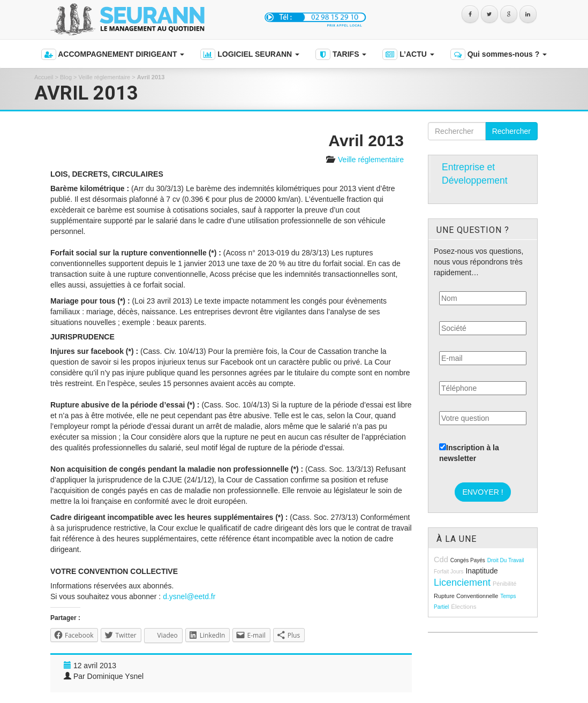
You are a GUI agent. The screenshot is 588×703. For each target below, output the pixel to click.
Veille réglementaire (105, 77)
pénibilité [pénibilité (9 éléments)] (504, 584)
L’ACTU (408, 54)
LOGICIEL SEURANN (250, 54)
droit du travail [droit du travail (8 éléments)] (506, 560)
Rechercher (511, 131)
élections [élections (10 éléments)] (463, 606)
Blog (66, 77)
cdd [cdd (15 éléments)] (441, 560)
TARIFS (341, 54)
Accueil (44, 77)
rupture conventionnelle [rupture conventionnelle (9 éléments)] (466, 596)
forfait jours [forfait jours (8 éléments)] (449, 572)
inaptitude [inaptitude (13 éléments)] (481, 571)
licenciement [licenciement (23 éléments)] (462, 583)
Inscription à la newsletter (469, 453)
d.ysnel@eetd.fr (189, 596)
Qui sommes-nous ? (499, 54)
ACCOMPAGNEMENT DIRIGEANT (113, 54)
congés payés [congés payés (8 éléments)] (468, 560)
